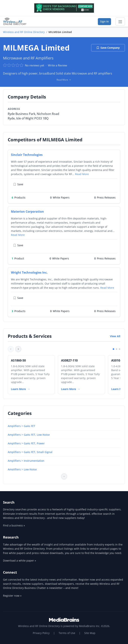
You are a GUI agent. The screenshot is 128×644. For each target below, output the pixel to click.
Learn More (18, 389)
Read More (82, 174)
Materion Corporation (27, 212)
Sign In (104, 21)
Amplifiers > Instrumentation (26, 461)
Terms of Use (67, 633)
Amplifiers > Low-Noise (22, 469)
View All (115, 336)
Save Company (108, 48)
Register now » (12, 596)
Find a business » (14, 525)
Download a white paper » (20, 561)
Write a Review (57, 65)
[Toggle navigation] (120, 22)
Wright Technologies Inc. (29, 272)
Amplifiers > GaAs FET (21, 426)
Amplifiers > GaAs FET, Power (26, 443)
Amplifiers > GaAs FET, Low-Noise (29, 435)
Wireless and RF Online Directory (24, 32)
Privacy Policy (41, 633)
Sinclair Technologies (27, 155)
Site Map (90, 633)
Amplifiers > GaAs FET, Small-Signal (30, 452)
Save (18, 184)
